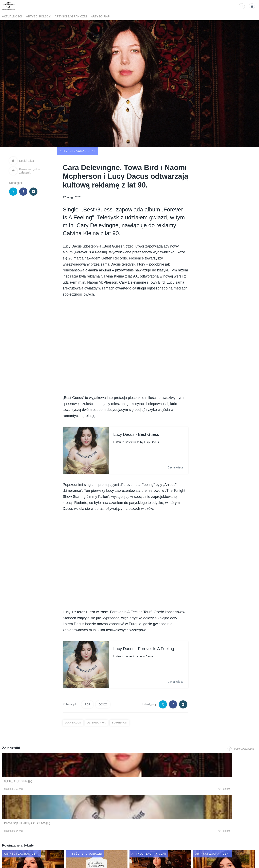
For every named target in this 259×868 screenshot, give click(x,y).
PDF (87, 677)
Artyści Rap (100, 16)
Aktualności (12, 16)
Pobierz (55, 763)
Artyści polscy (38, 16)
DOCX (103, 677)
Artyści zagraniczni (71, 16)
